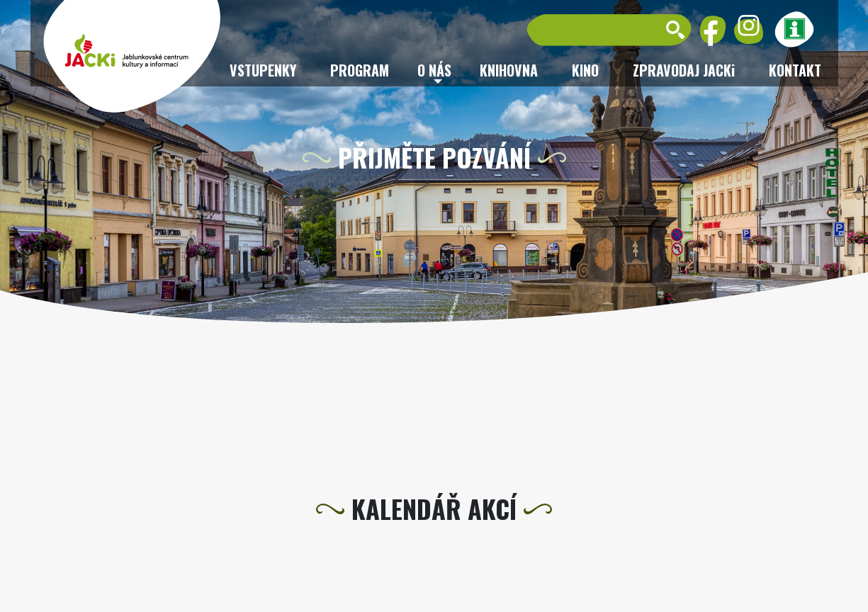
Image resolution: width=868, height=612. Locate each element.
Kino (585, 70)
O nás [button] (434, 70)
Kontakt (795, 70)
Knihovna (509, 70)
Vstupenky (263, 70)
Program (360, 70)
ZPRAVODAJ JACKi (684, 70)
